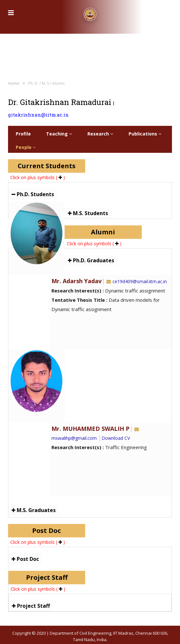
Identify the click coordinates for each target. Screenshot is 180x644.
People (26, 147)
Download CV (116, 438)
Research (100, 134)
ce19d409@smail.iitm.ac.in (136, 281)
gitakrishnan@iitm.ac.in (38, 115)
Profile (23, 134)
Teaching (59, 134)
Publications (145, 134)
